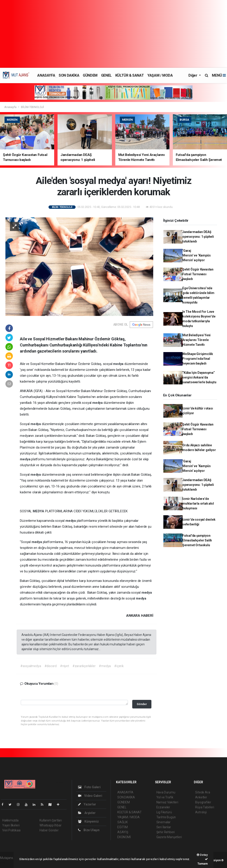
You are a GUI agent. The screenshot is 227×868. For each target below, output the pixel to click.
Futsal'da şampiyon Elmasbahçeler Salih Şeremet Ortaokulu (197, 540)
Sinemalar (163, 822)
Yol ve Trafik (165, 797)
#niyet (65, 666)
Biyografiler (203, 802)
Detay (202, 855)
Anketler (201, 797)
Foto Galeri (89, 787)
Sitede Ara (203, 792)
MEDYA (39, 511)
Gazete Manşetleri (169, 837)
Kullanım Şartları (51, 820)
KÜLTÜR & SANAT (130, 75)
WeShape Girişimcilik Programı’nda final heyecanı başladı (198, 359)
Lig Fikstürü (164, 812)
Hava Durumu (166, 792)
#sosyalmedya (31, 666)
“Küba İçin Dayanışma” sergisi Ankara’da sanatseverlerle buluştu (199, 377)
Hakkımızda (10, 820)
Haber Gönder (49, 830)
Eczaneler (163, 807)
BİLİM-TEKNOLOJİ (32, 107)
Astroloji (201, 812)
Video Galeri (90, 796)
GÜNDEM (90, 75)
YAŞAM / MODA (160, 75)
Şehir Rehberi (166, 832)
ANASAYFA (46, 75)
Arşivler (87, 813)
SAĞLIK (123, 822)
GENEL (106, 75)
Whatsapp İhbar (50, 825)
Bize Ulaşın (89, 830)
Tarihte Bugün (166, 817)
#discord (51, 666)
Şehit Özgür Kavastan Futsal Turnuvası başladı (198, 274)
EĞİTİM (123, 827)
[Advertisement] (113, 34)
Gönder (142, 704)
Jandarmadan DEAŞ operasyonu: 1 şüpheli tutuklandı (198, 237)
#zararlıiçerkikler (84, 666)
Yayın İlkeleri (11, 825)
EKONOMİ (124, 837)
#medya (105, 666)
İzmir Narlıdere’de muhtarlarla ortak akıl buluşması (198, 503)
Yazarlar (87, 804)
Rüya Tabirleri (205, 807)
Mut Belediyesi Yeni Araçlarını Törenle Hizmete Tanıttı (196, 340)
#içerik (119, 666)
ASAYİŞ (123, 832)
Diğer (193, 75)
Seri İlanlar (164, 827)
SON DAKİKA (69, 75)
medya (119, 364)
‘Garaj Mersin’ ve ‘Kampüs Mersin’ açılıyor (197, 255)
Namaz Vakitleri (167, 802)
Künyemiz (88, 821)
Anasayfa (11, 107)
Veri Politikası (11, 830)
